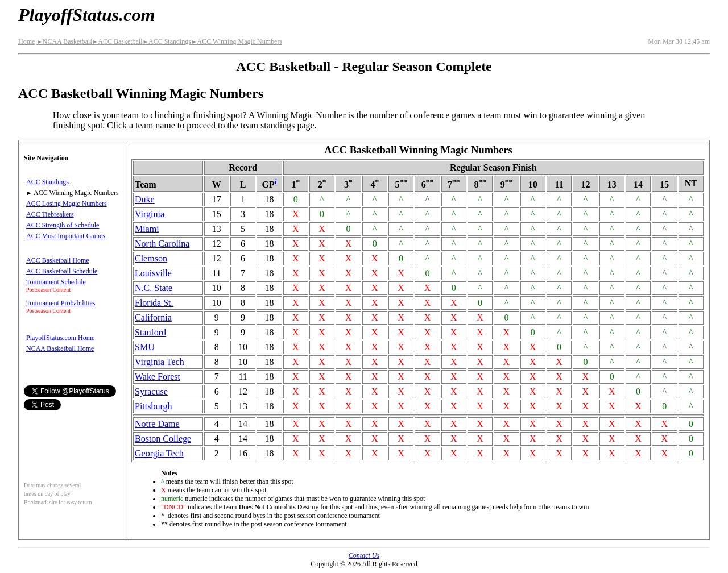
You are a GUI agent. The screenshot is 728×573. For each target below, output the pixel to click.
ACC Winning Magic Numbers (237, 41)
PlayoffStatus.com (86, 15)
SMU (145, 347)
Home (26, 41)
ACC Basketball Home (58, 260)
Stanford (150, 332)
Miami (147, 229)
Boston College (163, 439)
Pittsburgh (154, 406)
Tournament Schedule (56, 282)
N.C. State (154, 288)
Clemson (151, 258)
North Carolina (162, 244)
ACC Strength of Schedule (63, 225)
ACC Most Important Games (66, 236)
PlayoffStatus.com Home (60, 338)
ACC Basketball (117, 41)
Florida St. (154, 303)
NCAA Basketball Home (60, 348)
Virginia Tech (160, 362)
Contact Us (364, 555)
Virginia (150, 214)
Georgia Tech (159, 453)
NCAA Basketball (64, 41)
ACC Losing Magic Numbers (67, 204)
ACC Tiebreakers (50, 214)
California (153, 317)
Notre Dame (157, 424)
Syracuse (151, 391)
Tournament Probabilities (61, 303)
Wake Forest (158, 377)
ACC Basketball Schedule (62, 271)
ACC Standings (167, 41)
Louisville (153, 273)
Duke (145, 199)
